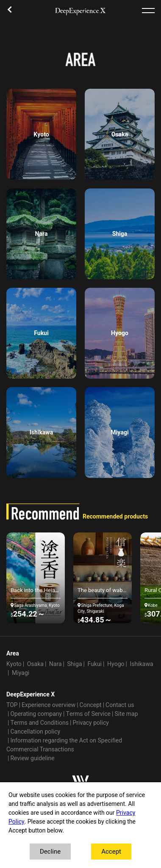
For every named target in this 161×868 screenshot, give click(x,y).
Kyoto (14, 664)
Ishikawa (141, 664)
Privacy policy (91, 723)
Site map (126, 714)
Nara (56, 664)
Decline (50, 852)
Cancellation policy (35, 732)
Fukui (94, 664)
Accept (111, 852)
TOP (12, 705)
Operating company (36, 714)
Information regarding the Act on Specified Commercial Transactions (64, 745)
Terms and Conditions (39, 723)
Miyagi (21, 673)
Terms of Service (89, 714)
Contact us (120, 705)
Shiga (75, 664)
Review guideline (32, 758)
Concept (91, 705)
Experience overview (49, 705)
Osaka (35, 664)
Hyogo (116, 664)
